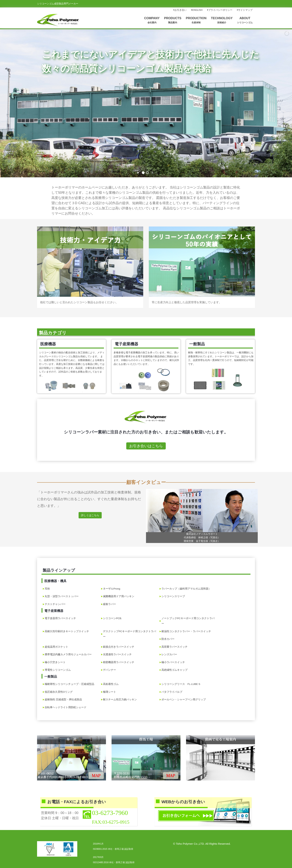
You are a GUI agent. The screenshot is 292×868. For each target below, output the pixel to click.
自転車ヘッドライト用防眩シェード (66, 707)
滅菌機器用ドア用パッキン (119, 596)
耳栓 (47, 589)
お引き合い (180, 10)
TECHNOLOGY (222, 20)
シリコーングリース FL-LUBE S (181, 684)
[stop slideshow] (152, 172)
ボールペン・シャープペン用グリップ (184, 700)
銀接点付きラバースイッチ (119, 647)
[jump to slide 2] (147, 173)
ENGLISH (197, 10)
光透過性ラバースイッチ (117, 654)
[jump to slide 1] (143, 173)
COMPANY (152, 20)
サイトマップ (245, 10)
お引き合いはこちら (146, 446)
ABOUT (245, 20)
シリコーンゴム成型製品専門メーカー (58, 4)
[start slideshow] (138, 172)
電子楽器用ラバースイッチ (60, 618)
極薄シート (110, 692)
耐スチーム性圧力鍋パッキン (120, 700)
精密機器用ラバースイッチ (119, 662)
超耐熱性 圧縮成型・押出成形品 (63, 700)
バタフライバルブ (172, 692)
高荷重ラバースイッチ (174, 647)
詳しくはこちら (90, 515)
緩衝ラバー (110, 604)
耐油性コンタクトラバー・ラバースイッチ (186, 631)
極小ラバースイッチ (173, 662)
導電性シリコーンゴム (58, 670)
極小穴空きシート (55, 662)
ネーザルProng (112, 589)
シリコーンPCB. (112, 618)
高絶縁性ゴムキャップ (174, 670)
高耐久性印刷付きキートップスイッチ (67, 631)
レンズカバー (169, 654)
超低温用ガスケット (56, 647)
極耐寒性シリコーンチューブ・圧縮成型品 (69, 684)
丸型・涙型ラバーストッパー (62, 596)
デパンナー (110, 670)
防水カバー (168, 639)
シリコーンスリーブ (173, 596)
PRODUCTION (196, 20)
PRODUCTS (173, 20)
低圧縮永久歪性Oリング (59, 692)
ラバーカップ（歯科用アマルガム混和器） (186, 589)
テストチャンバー (55, 604)
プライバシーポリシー (220, 10)
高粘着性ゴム (111, 684)
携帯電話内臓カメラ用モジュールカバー (68, 654)
